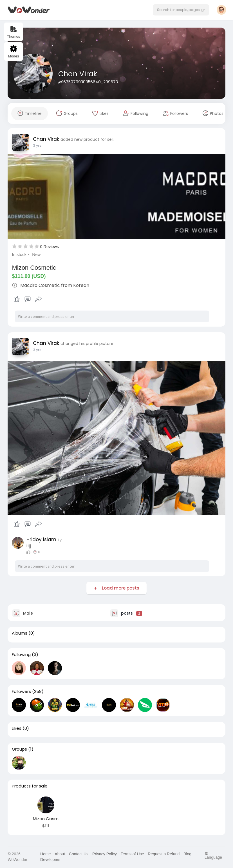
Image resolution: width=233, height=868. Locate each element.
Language (213, 855)
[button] (181, 10)
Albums (20, 633)
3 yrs (37, 145)
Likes (17, 728)
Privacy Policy (105, 854)
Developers (50, 860)
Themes (14, 32)
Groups (19, 749)
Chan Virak (78, 74)
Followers (21, 691)
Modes (13, 52)
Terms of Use (132, 854)
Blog (187, 854)
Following (21, 655)
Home (45, 854)
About (60, 854)
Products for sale (30, 786)
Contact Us (79, 854)
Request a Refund (164, 854)
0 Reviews (49, 247)
